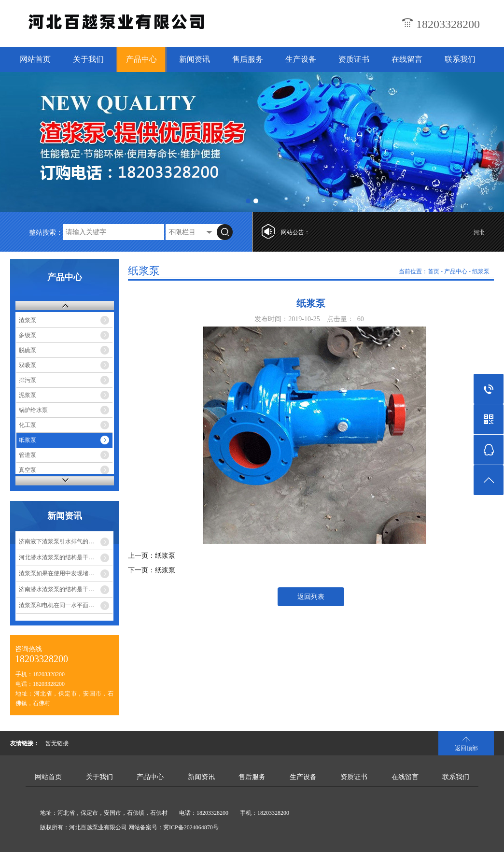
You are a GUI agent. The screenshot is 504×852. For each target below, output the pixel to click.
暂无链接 (57, 743)
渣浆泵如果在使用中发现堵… (56, 573)
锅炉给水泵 (33, 410)
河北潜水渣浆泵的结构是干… (56, 557)
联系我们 (460, 59)
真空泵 (28, 470)
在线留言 (407, 59)
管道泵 (28, 455)
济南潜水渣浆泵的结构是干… (56, 589)
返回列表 (311, 597)
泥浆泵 (28, 395)
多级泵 (28, 335)
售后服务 (248, 59)
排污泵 (28, 380)
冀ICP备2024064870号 (191, 827)
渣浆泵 (28, 320)
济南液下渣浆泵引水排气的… (56, 541)
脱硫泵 (28, 350)
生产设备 (301, 59)
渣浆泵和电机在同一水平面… (56, 605)
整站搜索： (46, 233)
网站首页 (35, 59)
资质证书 (354, 59)
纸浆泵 (28, 440)
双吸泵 (28, 365)
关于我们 (88, 59)
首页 (434, 271)
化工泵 (28, 425)
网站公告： (295, 232)
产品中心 (141, 59)
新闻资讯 (195, 59)
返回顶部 (466, 748)
